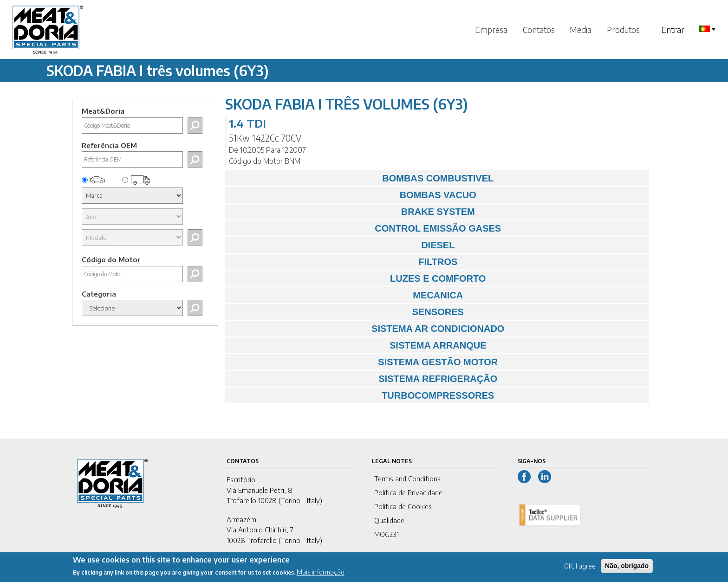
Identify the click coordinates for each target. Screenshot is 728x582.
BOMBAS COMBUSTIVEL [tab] (362, 178)
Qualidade (389, 520)
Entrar (673, 29)
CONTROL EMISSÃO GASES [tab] (366, 228)
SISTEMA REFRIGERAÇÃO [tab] (364, 379)
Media (581, 29)
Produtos (623, 29)
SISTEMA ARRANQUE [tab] (358, 345)
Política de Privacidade (408, 492)
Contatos (539, 29)
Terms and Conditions (407, 479)
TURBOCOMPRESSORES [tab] (362, 395)
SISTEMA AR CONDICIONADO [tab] (367, 329)
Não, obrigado (627, 569)
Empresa (491, 29)
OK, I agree (580, 569)
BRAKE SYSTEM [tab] (352, 212)
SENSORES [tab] (347, 312)
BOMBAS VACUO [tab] (353, 195)
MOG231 (387, 534)
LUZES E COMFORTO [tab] (358, 278)
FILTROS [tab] (344, 262)
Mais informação (321, 575)
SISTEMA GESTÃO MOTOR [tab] (364, 362)
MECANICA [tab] (347, 295)
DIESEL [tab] (342, 245)
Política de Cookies (403, 506)
